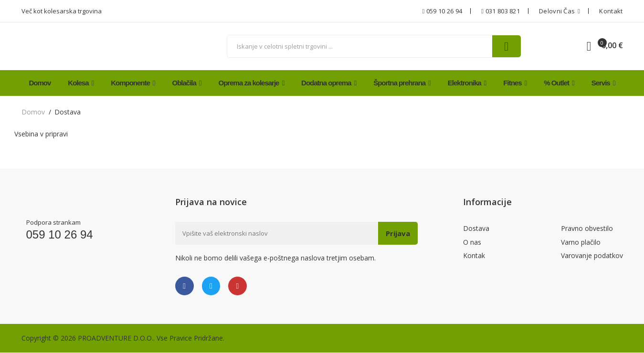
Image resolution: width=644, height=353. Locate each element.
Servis (603, 83)
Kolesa (81, 83)
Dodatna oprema (329, 83)
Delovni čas (560, 11)
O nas (472, 243)
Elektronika (467, 83)
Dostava (476, 229)
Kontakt (611, 11)
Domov (40, 83)
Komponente (133, 83)
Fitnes (515, 83)
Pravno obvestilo (587, 229)
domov (33, 112)
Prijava (397, 233)
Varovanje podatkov (592, 257)
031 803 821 (501, 11)
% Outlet (559, 83)
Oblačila (187, 83)
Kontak (474, 257)
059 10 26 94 (442, 11)
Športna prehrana (402, 83)
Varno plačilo (581, 243)
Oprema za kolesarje (252, 83)
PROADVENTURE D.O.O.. (116, 338)
